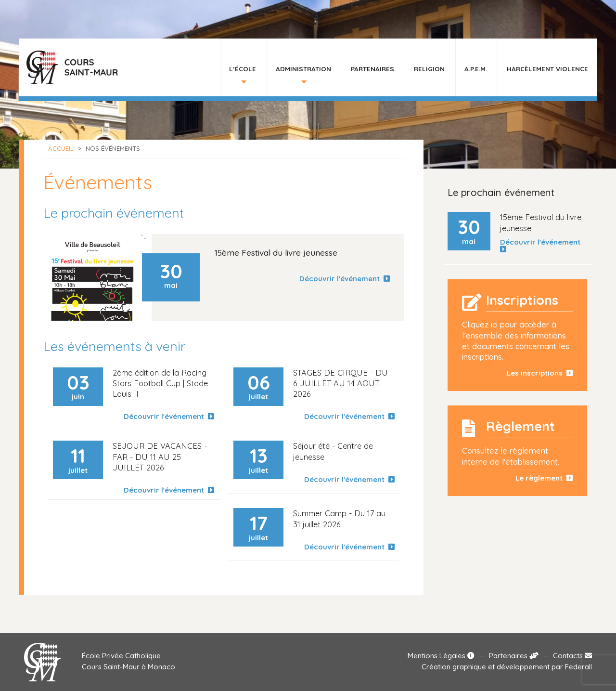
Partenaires (372, 69)
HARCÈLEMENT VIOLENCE (547, 69)
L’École (243, 69)
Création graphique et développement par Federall (507, 667)
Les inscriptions (540, 373)
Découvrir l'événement (345, 279)
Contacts (572, 656)
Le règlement (544, 478)
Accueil (61, 148)
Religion (429, 69)
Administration (303, 69)
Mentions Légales (441, 656)
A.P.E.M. (476, 69)
